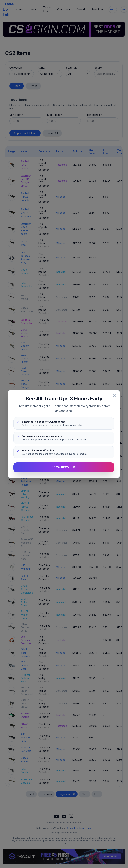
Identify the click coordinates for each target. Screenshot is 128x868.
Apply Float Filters (25, 133)
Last (97, 794)
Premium (97, 9)
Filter (17, 86)
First (31, 794)
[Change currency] (113, 9)
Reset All (52, 133)
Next (85, 794)
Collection (16, 68)
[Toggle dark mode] (124, 9)
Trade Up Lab (8, 9)
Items (33, 9)
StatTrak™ (72, 68)
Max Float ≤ (55, 115)
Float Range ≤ (94, 115)
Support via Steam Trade (79, 828)
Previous (46, 794)
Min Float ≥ (17, 115)
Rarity (41, 68)
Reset (33, 86)
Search (99, 68)
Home (19, 9)
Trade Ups (47, 9)
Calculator (64, 9)
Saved (81, 9)
